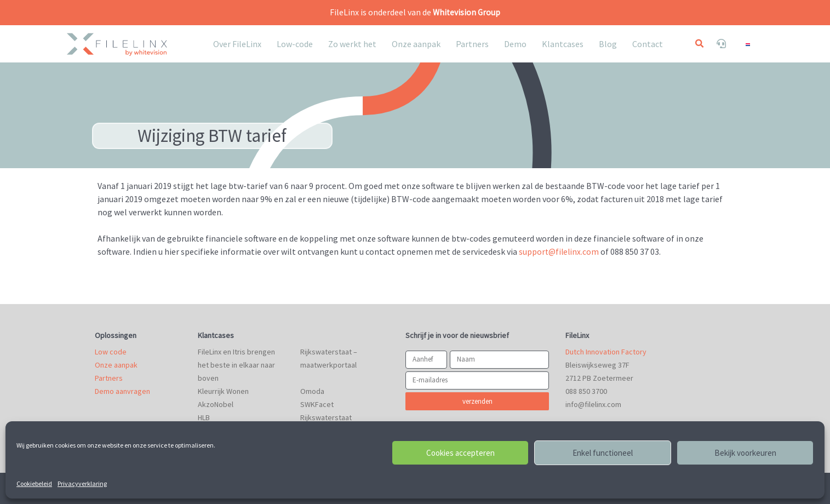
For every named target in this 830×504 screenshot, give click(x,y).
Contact (648, 44)
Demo (515, 44)
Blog (608, 44)
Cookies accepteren (460, 453)
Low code (111, 351)
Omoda (312, 391)
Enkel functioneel (603, 453)
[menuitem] (754, 44)
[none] (754, 44)
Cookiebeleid (34, 483)
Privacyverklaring (82, 483)
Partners (472, 44)
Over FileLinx (237, 44)
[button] (699, 44)
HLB (204, 417)
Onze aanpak (416, 44)
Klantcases (563, 44)
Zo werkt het (352, 44)
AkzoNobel (216, 404)
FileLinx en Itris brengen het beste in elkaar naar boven (236, 364)
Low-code (295, 44)
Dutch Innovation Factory (606, 351)
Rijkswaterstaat (326, 417)
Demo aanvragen (122, 391)
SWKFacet (317, 404)
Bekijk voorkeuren (745, 453)
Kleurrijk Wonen (223, 391)
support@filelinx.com (560, 251)
